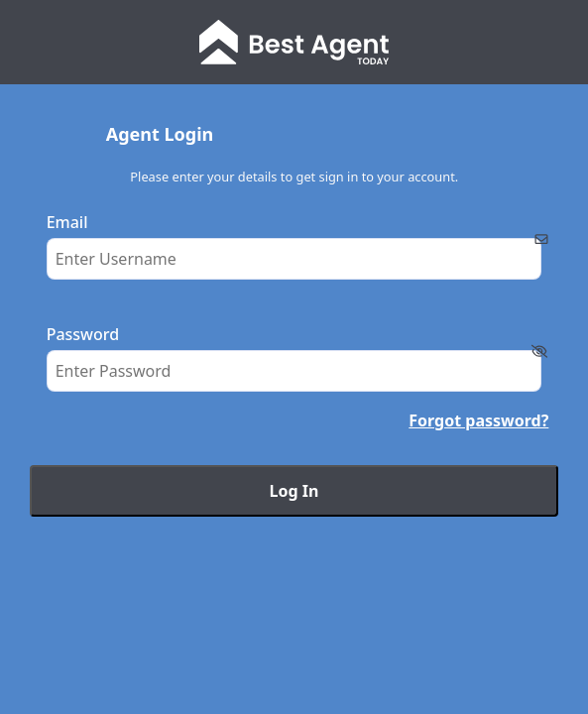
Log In (294, 491)
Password (83, 334)
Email (67, 222)
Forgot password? (478, 420)
